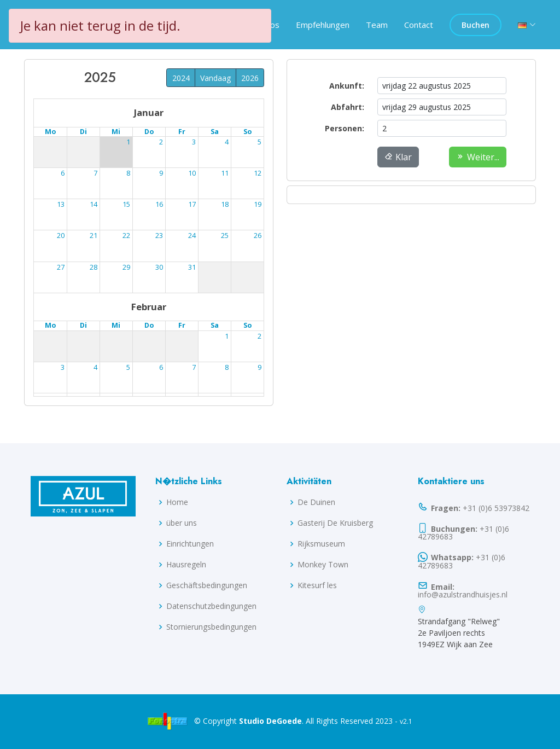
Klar (398, 157)
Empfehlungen (323, 25)
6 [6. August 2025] (128, 173)
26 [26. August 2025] (94, 267)
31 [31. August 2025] (258, 267)
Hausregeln (186, 565)
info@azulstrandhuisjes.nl (463, 590)
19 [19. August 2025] (94, 236)
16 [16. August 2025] (225, 204)
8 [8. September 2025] (63, 367)
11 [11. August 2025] (61, 204)
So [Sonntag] (247, 132)
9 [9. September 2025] (95, 367)
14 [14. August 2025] (159, 204)
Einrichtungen (190, 544)
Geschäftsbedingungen (207, 585)
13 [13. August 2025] (126, 204)
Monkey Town (323, 565)
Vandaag (215, 78)
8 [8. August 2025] (194, 173)
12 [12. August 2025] (94, 204)
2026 (250, 78)
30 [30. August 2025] (225, 267)
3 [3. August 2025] (259, 143)
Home (177, 502)
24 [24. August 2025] (258, 236)
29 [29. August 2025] (192, 267)
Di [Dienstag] (83, 132)
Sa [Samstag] (215, 132)
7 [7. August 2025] (161, 173)
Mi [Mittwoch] (116, 132)
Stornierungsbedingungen (211, 627)
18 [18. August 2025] (61, 236)
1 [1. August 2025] (194, 143)
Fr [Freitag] (182, 132)
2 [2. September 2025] (95, 336)
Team (377, 25)
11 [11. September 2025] (159, 367)
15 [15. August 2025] (192, 204)
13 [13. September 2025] (225, 367)
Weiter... (478, 157)
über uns (182, 523)
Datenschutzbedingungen (211, 606)
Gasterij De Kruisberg (335, 523)
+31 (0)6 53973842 (474, 507)
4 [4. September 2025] (161, 336)
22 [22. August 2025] (192, 236)
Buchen (476, 25)
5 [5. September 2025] (194, 336)
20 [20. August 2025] (126, 236)
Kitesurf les (317, 585)
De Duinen (316, 502)
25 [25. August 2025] (61, 267)
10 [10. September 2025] (126, 367)
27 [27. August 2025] (126, 267)
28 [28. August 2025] (159, 267)
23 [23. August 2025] (225, 236)
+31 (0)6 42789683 (463, 532)
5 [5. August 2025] (95, 173)
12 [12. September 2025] (192, 367)
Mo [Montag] (50, 132)
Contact (419, 25)
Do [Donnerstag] (149, 132)
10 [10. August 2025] (258, 173)
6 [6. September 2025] (227, 336)
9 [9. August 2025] (227, 173)
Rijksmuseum (321, 544)
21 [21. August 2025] (159, 236)
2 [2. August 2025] (227, 143)
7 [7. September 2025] (259, 336)
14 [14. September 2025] (258, 367)
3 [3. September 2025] (128, 336)
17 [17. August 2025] (258, 204)
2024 (181, 78)
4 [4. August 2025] (63, 173)
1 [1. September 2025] (63, 336)
